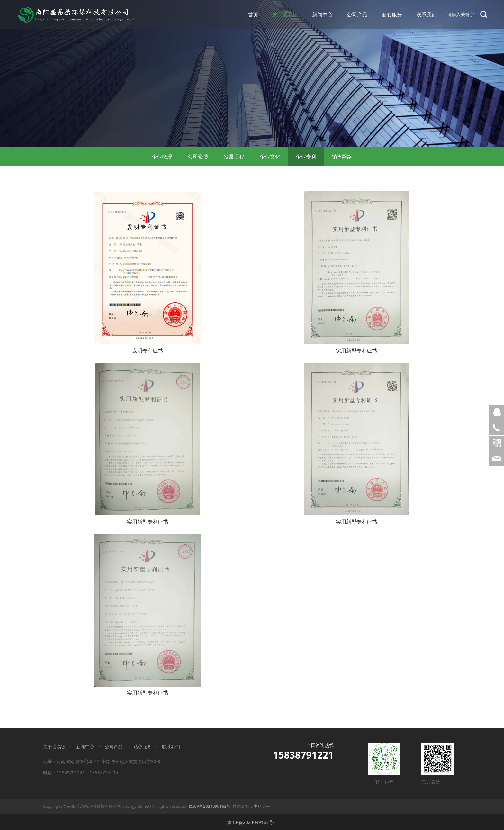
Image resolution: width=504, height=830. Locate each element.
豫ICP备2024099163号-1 (252, 822)
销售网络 (342, 157)
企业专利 (306, 157)
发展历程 (234, 157)
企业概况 (162, 157)
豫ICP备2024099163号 (210, 806)
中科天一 (262, 806)
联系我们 (427, 14)
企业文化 (270, 157)
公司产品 (357, 14)
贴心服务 (392, 14)
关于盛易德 (285, 14)
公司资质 (198, 157)
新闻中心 (322, 14)
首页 (253, 14)
